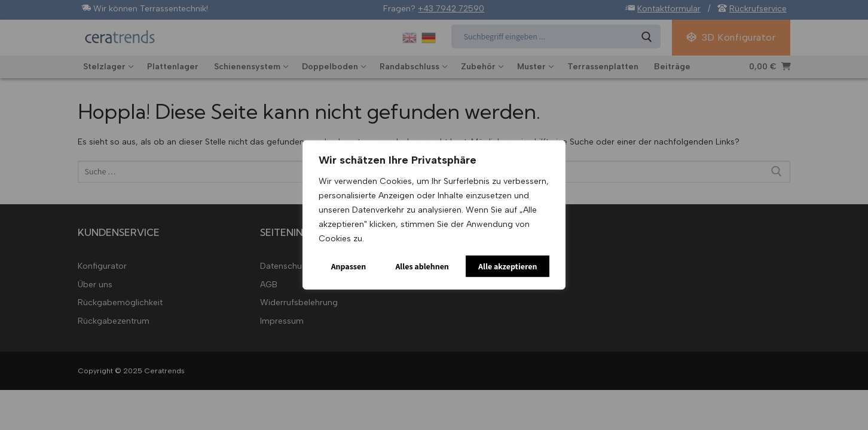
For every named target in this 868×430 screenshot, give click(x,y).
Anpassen (349, 266)
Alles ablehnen (422, 266)
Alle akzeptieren (508, 266)
